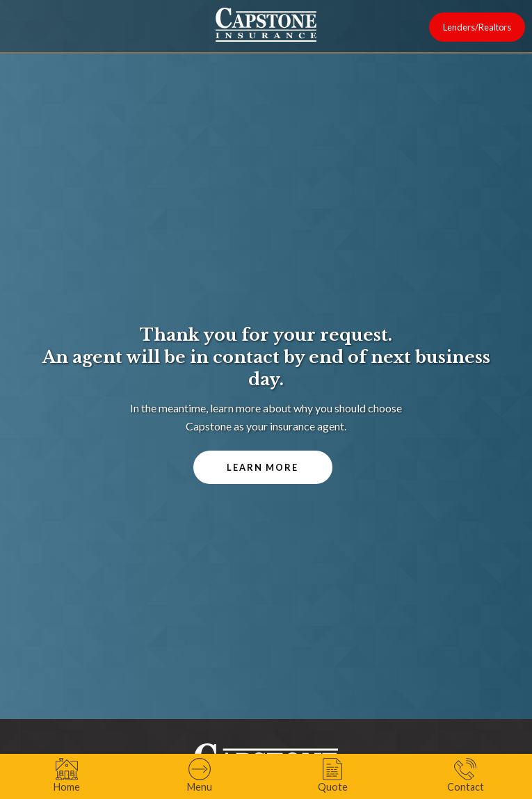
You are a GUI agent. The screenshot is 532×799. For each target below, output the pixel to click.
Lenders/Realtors (477, 27)
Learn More (263, 467)
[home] (266, 25)
